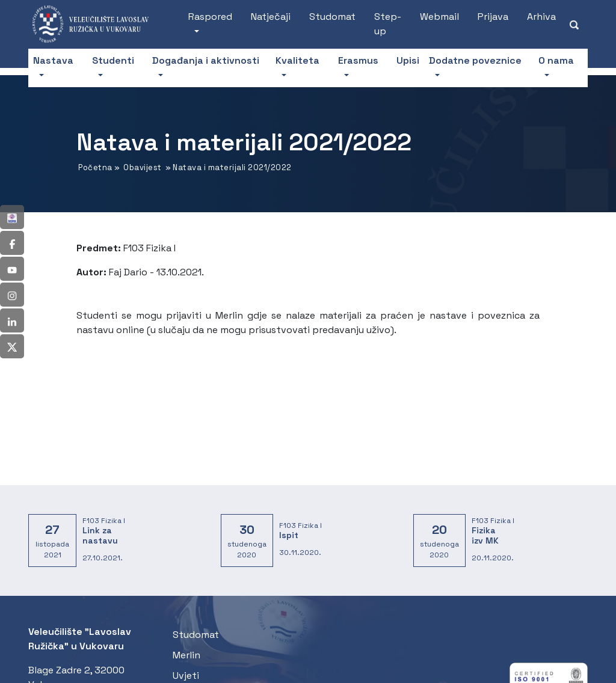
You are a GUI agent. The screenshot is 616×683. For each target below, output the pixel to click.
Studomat (332, 17)
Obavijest (143, 167)
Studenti (113, 60)
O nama (556, 60)
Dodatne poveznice (475, 60)
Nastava (53, 60)
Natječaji (271, 17)
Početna (95, 167)
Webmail (439, 17)
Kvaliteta (297, 60)
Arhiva (541, 17)
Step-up (388, 24)
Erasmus (358, 60)
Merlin (186, 655)
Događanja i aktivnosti (206, 60)
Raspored (210, 17)
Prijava (493, 17)
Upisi (408, 60)
